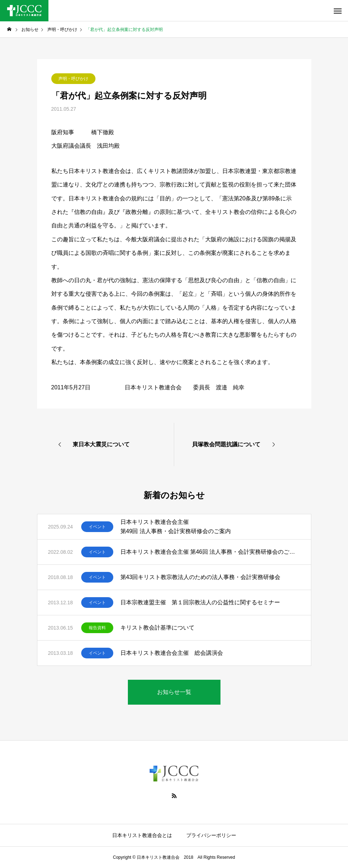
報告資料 (97, 628)
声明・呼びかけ (73, 79)
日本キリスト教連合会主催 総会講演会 (172, 653)
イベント (97, 527)
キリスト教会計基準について (157, 628)
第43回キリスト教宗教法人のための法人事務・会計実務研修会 (203, 577)
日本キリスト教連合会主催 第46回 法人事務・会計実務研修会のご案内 (210, 552)
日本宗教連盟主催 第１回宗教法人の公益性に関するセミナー (200, 602)
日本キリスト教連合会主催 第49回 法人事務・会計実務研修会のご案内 (176, 527)
